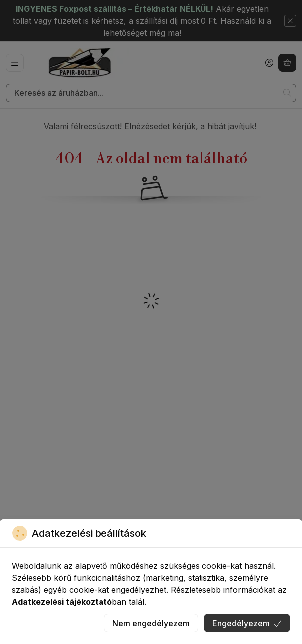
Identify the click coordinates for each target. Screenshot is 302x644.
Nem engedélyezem (151, 623)
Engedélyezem (247, 623)
